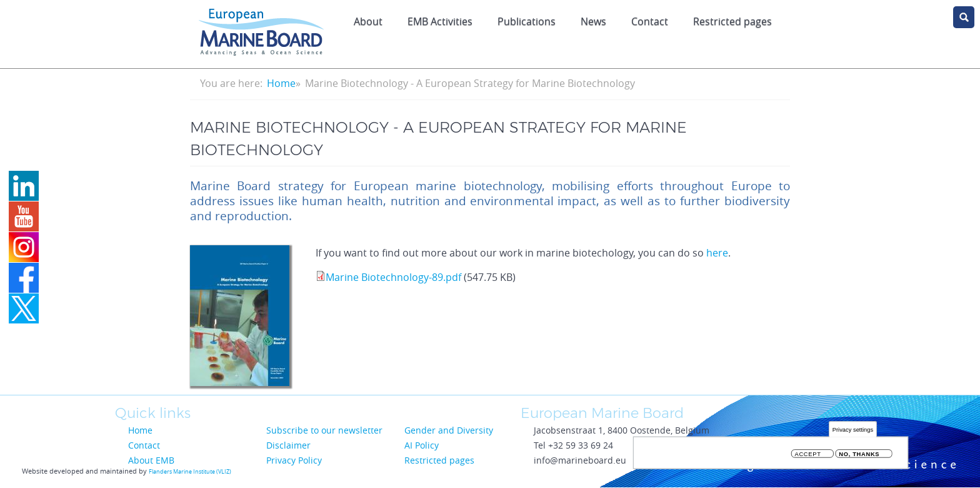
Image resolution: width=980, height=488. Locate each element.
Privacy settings (853, 431)
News (593, 21)
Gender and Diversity (449, 430)
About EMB (151, 460)
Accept (808, 456)
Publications (527, 21)
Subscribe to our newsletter (324, 430)
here (717, 253)
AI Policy (422, 445)
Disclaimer (288, 445)
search (964, 17)
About (368, 21)
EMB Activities (440, 21)
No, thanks (859, 456)
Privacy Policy (294, 460)
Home (281, 83)
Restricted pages (732, 21)
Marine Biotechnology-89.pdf (393, 277)
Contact (650, 21)
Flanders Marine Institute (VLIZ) (190, 472)
